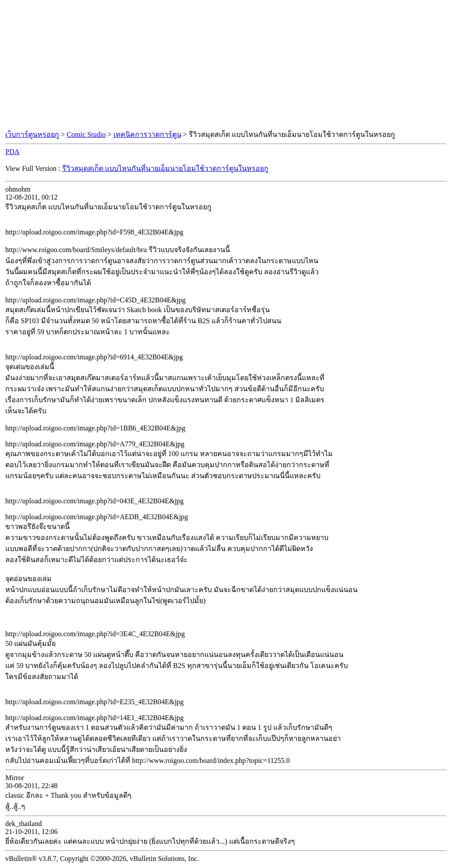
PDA (12, 152)
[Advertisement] (226, 65)
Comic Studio (86, 134)
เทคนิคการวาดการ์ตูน (147, 134)
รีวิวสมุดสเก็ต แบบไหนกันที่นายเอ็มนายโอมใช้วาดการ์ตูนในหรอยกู (165, 168)
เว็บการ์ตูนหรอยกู (32, 134)
